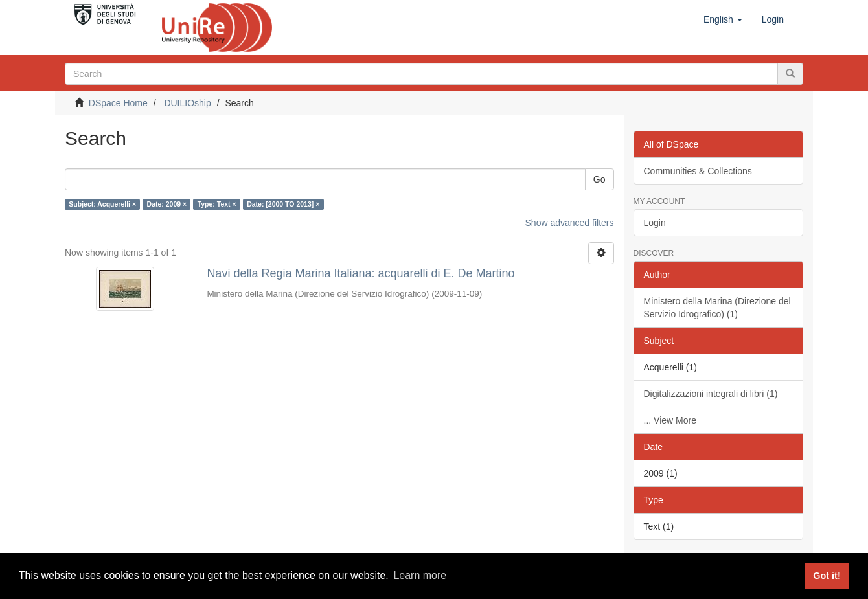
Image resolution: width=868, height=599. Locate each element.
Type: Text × (217, 204)
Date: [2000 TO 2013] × (283, 204)
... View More (670, 420)
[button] (723, 19)
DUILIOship (187, 103)
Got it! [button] (827, 576)
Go (600, 179)
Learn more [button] (420, 575)
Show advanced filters (570, 223)
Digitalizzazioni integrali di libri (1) (711, 394)
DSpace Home (118, 103)
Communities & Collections (698, 171)
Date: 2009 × (167, 204)
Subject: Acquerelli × (102, 204)
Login (655, 223)
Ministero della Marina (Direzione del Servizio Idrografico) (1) (717, 308)
